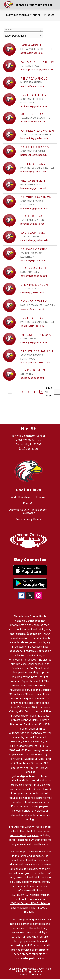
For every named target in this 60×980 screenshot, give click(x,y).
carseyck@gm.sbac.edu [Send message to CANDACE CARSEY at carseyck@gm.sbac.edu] (33, 260)
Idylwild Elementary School (23, 15)
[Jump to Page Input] (57, 392)
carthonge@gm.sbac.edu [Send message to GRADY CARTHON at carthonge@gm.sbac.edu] (34, 276)
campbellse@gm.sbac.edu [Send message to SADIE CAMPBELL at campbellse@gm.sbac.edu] (34, 240)
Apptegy (37, 974)
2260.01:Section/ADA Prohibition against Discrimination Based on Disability (30, 908)
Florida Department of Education (28, 497)
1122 (13, 895)
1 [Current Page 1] (17, 392)
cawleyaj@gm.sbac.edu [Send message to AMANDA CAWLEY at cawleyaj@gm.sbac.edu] (33, 309)
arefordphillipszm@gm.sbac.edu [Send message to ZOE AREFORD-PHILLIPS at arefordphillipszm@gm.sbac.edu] (37, 69)
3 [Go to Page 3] (28, 392)
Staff (51, 15)
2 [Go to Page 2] (22, 392)
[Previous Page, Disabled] (10, 392)
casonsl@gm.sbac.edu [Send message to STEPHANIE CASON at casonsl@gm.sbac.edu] (32, 292)
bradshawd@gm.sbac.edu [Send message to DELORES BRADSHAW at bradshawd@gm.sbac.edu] (34, 208)
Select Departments (15, 36)
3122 (19, 895)
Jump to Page (49, 392)
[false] (24, 30)
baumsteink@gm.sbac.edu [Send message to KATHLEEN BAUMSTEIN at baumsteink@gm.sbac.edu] (34, 138)
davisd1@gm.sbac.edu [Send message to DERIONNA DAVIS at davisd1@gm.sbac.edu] (32, 378)
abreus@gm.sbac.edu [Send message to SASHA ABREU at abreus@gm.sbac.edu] (32, 53)
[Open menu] (57, 5)
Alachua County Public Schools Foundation (28, 511)
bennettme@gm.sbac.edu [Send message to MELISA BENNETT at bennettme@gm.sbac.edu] (34, 188)
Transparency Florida (28, 519)
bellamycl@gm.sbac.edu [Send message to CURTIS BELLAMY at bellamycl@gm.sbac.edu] (33, 172)
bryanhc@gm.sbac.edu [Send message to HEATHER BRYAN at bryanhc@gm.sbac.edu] (32, 224)
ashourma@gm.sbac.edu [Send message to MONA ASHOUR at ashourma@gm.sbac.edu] (33, 122)
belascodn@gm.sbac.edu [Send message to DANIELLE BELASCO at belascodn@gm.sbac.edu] (34, 155)
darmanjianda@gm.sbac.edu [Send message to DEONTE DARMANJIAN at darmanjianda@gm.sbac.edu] (35, 363)
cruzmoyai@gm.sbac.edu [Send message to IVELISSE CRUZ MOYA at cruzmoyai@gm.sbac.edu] (34, 342)
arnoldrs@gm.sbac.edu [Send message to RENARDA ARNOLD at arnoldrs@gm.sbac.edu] (32, 86)
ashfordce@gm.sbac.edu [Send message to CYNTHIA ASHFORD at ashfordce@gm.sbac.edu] (34, 106)
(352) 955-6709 (28, 449)
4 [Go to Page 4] (34, 392)
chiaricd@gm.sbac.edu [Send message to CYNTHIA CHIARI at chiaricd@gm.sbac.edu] (32, 326)
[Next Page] (41, 392)
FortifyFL (28, 503)
